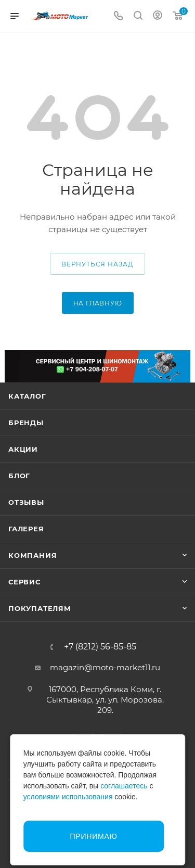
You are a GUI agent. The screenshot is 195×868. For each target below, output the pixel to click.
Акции (23, 449)
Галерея (26, 529)
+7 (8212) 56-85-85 (100, 647)
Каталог (27, 396)
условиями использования (68, 797)
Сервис (24, 582)
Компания (32, 555)
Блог (19, 476)
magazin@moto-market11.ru (105, 667)
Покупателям (40, 608)
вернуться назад (97, 264)
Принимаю (93, 836)
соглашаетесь (124, 786)
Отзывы (26, 502)
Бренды (26, 423)
